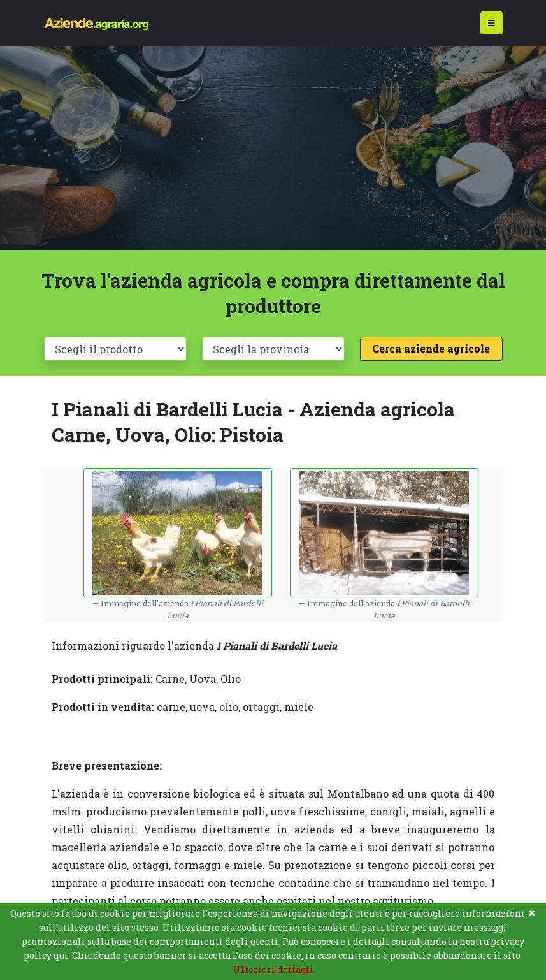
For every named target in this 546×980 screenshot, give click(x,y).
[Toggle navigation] (492, 23)
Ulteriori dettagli (273, 969)
